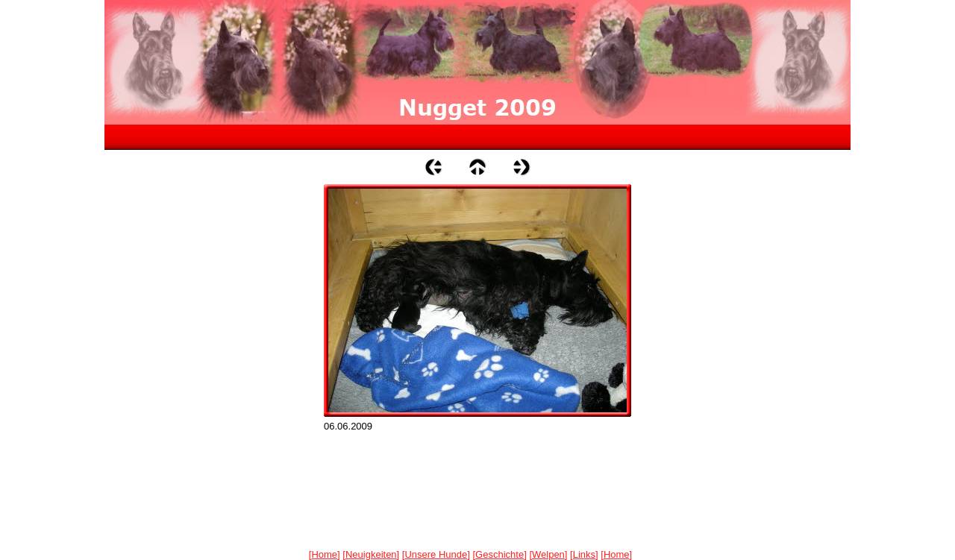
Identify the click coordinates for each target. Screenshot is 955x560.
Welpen (548, 554)
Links (584, 554)
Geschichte (500, 554)
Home (324, 554)
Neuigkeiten (371, 554)
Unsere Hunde (436, 554)
